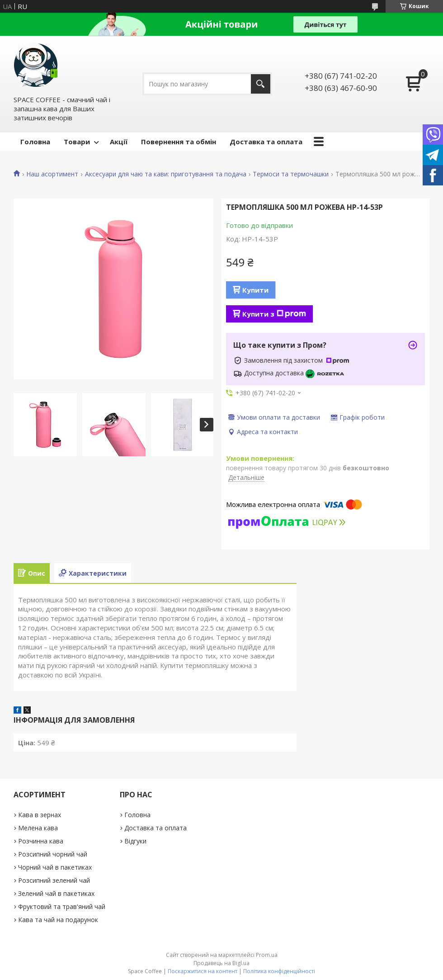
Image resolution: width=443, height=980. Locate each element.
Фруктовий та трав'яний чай (62, 907)
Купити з (274, 314)
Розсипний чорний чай (53, 854)
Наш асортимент (52, 174)
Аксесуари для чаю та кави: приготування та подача (166, 174)
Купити (255, 290)
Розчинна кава (41, 841)
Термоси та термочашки (291, 174)
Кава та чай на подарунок (58, 920)
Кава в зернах (40, 815)
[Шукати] (261, 84)
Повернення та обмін (179, 142)
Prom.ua (267, 955)
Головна (35, 142)
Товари (77, 142)
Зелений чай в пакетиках (56, 893)
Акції (119, 142)
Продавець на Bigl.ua (221, 963)
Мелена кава (38, 828)
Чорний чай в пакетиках (55, 867)
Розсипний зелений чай (54, 880)
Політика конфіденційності (279, 971)
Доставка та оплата (266, 142)
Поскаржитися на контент (203, 971)
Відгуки (135, 841)
